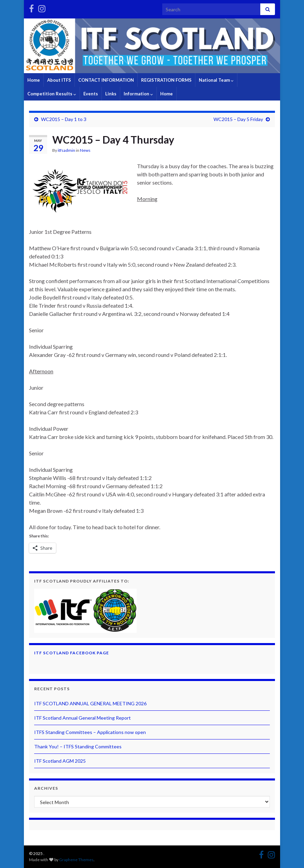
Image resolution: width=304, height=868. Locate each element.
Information (138, 94)
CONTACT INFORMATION (106, 80)
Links (111, 94)
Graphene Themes (76, 860)
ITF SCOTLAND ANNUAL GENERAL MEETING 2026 (90, 703)
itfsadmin (66, 150)
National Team (216, 80)
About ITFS (59, 80)
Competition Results (52, 94)
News (85, 150)
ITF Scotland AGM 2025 (60, 761)
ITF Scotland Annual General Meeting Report (82, 718)
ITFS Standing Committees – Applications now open (90, 732)
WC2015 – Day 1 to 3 (64, 119)
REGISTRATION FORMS (166, 80)
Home (34, 80)
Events (91, 94)
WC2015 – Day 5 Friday (238, 119)
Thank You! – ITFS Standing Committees (78, 746)
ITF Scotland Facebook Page (72, 653)
